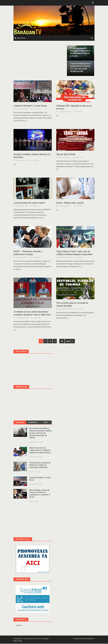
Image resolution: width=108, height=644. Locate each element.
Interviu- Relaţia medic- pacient (70, 203)
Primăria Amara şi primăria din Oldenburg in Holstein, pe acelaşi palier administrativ (40, 465)
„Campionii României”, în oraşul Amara (30, 106)
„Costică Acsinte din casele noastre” (29, 203)
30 (62, 342)
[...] (26, 121)
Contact (19, 626)
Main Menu (21, 38)
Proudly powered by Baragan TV (84, 639)
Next (70, 342)
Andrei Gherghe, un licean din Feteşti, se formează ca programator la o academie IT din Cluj (40, 494)
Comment (36, 109)
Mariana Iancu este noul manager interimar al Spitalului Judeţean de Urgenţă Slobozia (40, 451)
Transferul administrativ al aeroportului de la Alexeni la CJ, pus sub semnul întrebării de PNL (80, 68)
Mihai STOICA (18, 641)
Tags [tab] (45, 423)
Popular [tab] (20, 423)
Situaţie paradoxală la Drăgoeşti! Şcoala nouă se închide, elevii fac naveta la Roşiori (80, 52)
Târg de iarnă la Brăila (66, 155)
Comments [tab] (33, 423)
